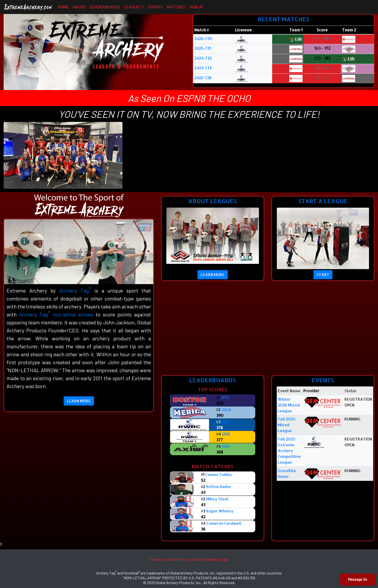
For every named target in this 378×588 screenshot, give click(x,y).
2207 (226, 422)
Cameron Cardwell (224, 523)
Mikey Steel (217, 499)
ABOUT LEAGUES (213, 201)
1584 (226, 446)
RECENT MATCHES (284, 19)
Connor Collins (219, 474)
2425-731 (203, 48)
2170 (225, 397)
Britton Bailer (219, 486)
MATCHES (176, 7)
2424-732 (203, 58)
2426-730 (203, 38)
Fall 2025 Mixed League (287, 425)
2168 (226, 434)
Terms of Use (162, 559)
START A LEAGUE (323, 201)
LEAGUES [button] (133, 7)
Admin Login (217, 559)
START (323, 275)
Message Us (358, 579)
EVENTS (156, 7)
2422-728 (203, 78)
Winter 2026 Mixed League (289, 405)
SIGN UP (196, 7)
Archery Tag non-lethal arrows (56, 314)
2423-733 (203, 68)
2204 (226, 409)
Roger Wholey (220, 511)
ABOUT (79, 7)
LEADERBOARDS (105, 7)
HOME (63, 7)
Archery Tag (75, 290)
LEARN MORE (79, 401)
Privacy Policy (190, 559)
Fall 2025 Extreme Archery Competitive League (289, 451)
